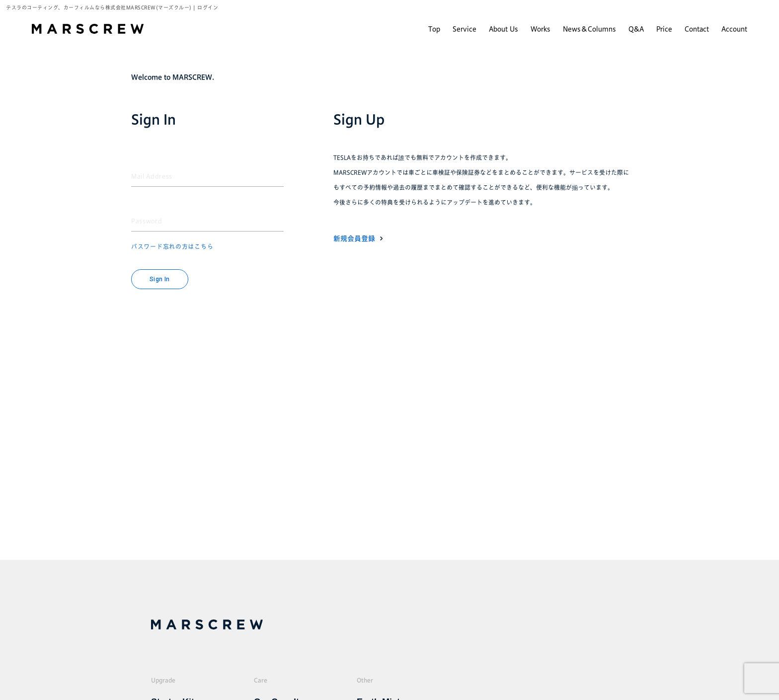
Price (664, 29)
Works (541, 29)
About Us (504, 29)
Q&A (636, 29)
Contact (697, 29)
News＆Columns (589, 29)
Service (465, 29)
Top (434, 29)
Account (734, 29)
